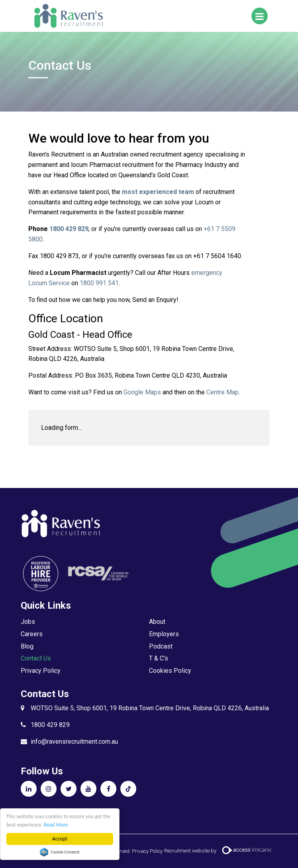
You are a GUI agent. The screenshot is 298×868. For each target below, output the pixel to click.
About (157, 622)
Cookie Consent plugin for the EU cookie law (60, 852)
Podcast (161, 646)
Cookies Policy (170, 671)
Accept (60, 839)
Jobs (28, 622)
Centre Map (223, 392)
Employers (164, 634)
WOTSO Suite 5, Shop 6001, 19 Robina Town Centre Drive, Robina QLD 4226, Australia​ (150, 708)
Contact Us (36, 658)
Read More (56, 825)
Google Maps (142, 392)
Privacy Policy (41, 671)
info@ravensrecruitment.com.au (74, 742)
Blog (27, 646)
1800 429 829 (50, 725)
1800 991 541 (99, 283)
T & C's (159, 658)
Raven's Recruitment (68, 16)
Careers (32, 634)
